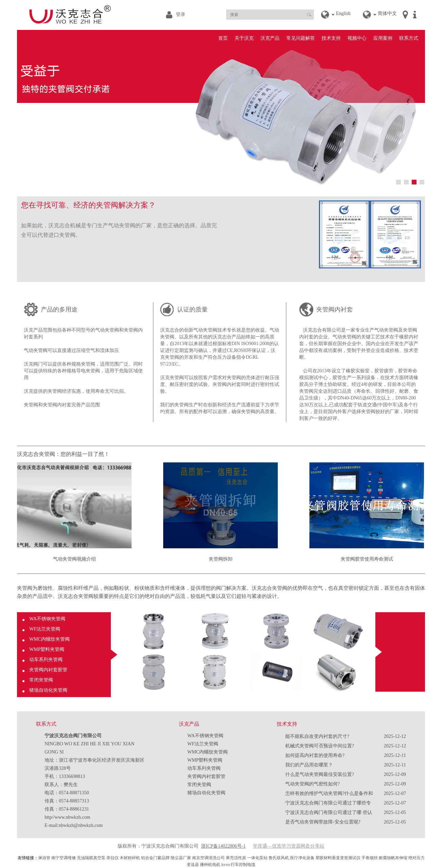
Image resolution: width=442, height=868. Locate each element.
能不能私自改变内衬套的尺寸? (317, 736)
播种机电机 (210, 865)
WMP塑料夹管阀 (47, 649)
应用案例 (383, 38)
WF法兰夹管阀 (45, 629)
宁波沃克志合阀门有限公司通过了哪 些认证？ (329, 814)
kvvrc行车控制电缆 (238, 865)
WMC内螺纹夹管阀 (49, 639)
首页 (223, 38)
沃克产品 (270, 38)
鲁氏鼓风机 (279, 858)
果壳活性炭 (236, 858)
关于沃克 (244, 38)
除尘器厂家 (181, 858)
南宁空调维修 (64, 858)
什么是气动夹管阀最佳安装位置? (320, 774)
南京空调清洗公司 (208, 858)
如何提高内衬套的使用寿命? (315, 755)
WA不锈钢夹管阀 (47, 619)
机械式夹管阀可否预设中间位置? (320, 746)
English (343, 13)
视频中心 (357, 38)
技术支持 (331, 38)
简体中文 (387, 13)
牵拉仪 (113, 858)
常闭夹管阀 (41, 680)
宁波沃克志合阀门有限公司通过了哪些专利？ (328, 804)
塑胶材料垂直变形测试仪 (338, 858)
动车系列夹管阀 (46, 660)
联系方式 (409, 38)
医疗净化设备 (302, 858)
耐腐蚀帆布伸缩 (393, 858)
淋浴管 (44, 858)
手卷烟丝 (370, 858)
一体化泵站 (257, 858)
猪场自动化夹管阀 (48, 690)
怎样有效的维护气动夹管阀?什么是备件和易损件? (329, 795)
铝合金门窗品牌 (155, 858)
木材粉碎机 (130, 858)
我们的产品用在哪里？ (309, 765)
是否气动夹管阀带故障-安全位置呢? (323, 822)
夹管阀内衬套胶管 (48, 670)
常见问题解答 (301, 38)
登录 (181, 14)
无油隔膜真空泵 (91, 858)
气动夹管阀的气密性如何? (312, 784)
